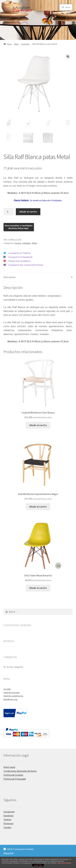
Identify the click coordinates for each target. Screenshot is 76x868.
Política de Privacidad (15, 779)
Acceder (7, 689)
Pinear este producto (19, 261)
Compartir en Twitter (20, 253)
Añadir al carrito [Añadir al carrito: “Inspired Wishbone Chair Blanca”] (38, 425)
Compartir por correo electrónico (26, 265)
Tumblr (7, 827)
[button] (68, 57)
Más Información (64, 863)
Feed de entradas (12, 693)
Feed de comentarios (13, 696)
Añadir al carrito (28, 212)
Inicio (9, 44)
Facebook (8, 816)
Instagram (9, 812)
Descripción (10, 277)
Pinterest (9, 823)
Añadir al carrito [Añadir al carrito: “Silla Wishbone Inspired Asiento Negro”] (38, 507)
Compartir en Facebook (20, 257)
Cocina (18, 243)
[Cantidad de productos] (9, 212)
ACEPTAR (38, 865)
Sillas (16, 44)
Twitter (7, 819)
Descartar (9, 853)
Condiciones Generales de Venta (20, 771)
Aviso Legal (9, 767)
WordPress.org (10, 699)
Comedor (25, 44)
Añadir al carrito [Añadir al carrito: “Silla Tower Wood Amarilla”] (38, 588)
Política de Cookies (13, 775)
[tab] (38, 277)
